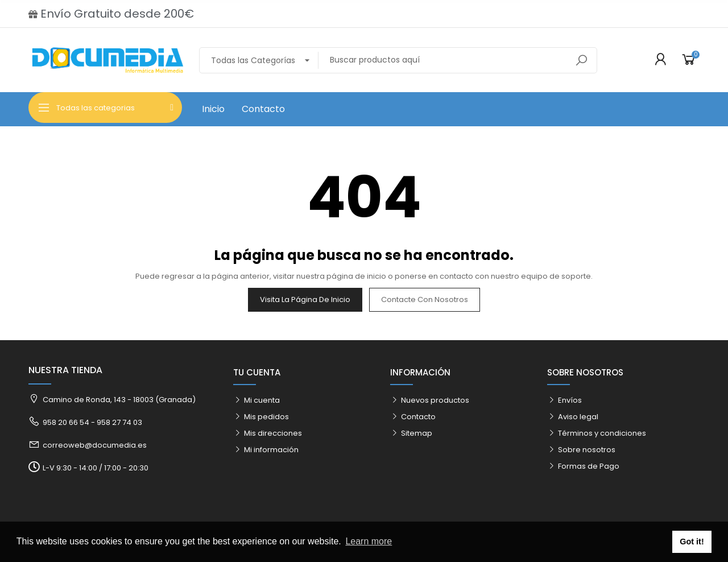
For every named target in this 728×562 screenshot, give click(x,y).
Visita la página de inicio (305, 299)
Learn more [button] (369, 541)
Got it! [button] (692, 542)
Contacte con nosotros (425, 299)
